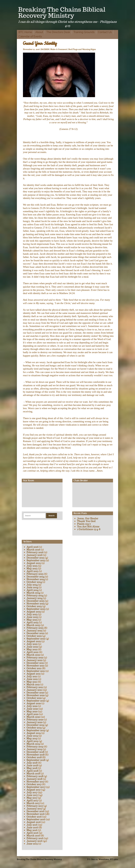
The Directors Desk (58, 32)
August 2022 (34, 641)
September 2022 (36, 639)
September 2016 (36, 819)
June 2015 (32, 844)
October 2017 (34, 784)
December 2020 (36, 693)
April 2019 (32, 741)
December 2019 (35, 725)
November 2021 (35, 666)
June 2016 (32, 827)
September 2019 (36, 730)
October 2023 (34, 606)
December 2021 (35, 663)
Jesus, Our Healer (88, 518)
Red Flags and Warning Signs (82, 49)
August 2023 (34, 612)
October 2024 (34, 582)
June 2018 (32, 765)
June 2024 (32, 587)
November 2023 (36, 604)
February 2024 (35, 595)
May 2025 (32, 568)
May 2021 (32, 682)
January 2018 (34, 779)
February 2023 (35, 628)
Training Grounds (84, 32)
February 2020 (35, 720)
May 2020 (32, 711)
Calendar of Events (30, 36)
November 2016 (36, 814)
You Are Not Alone (88, 527)
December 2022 (35, 633)
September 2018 (36, 760)
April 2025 (33, 571)
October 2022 (34, 636)
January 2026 (35, 555)
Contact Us (105, 32)
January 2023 (34, 631)
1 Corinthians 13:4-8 (89, 529)
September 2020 (36, 701)
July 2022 (32, 644)
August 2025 (34, 563)
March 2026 (33, 550)
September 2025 (36, 560)
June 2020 (32, 709)
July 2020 (32, 706)
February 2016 (35, 838)
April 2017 (32, 800)
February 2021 (35, 687)
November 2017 (35, 782)
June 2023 (32, 617)
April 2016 (32, 833)
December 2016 (35, 811)
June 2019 (32, 736)
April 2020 (33, 714)
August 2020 (34, 703)
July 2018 (32, 763)
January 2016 (34, 841)
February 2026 (35, 552)
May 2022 (32, 649)
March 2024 (33, 593)
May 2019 (32, 738)
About (39, 32)
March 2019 (33, 744)
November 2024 (36, 579)
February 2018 (35, 776)
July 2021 (32, 676)
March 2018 (33, 774)
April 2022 (32, 652)
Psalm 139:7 (84, 524)
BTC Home (25, 32)
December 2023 (36, 601)
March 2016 (33, 836)
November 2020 (36, 695)
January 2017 (34, 809)
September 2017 (36, 787)
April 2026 (33, 547)
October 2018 (34, 757)
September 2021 (36, 671)
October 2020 (34, 698)
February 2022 (35, 658)
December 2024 (36, 577)
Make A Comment (59, 49)
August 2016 (34, 822)
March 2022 (33, 655)
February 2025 (35, 574)
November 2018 (36, 755)
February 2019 (35, 747)
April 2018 (32, 771)
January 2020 (34, 722)
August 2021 (34, 674)
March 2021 (33, 684)
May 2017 (32, 798)
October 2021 (34, 668)
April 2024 (33, 590)
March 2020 (33, 717)
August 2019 (34, 733)
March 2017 (33, 803)
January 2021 (34, 690)
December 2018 (35, 752)
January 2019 (34, 749)
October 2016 (34, 817)
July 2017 (32, 792)
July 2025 (32, 566)
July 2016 (32, 825)
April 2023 (33, 622)
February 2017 (35, 806)
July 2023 (32, 614)
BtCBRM (45, 49)
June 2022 (32, 647)
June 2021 (32, 679)
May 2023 (32, 620)
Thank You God (86, 521)
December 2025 (36, 558)
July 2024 (32, 585)
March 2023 (33, 625)
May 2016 (32, 830)
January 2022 (34, 660)
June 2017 (32, 795)
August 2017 (34, 790)
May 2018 (32, 768)
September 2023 (36, 609)
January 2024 (34, 598)
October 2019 (34, 728)
